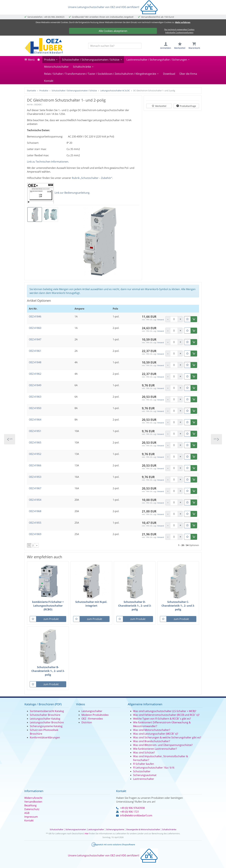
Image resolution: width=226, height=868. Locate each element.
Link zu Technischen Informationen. (48, 162)
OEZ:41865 (35, 442)
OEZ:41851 (35, 431)
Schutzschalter (142, 771)
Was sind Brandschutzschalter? (152, 741)
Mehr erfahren (183, 22)
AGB (27, 813)
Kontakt (49, 81)
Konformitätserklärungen (45, 737)
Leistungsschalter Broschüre (47, 722)
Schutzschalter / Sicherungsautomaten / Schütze (91, 60)
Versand (161, 320)
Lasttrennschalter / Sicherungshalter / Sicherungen (157, 60)
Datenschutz (32, 809)
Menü (31, 60)
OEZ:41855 (35, 523)
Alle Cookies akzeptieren (113, 31)
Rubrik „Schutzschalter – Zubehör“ (92, 178)
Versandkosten (33, 802)
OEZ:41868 (35, 511)
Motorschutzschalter (56, 67)
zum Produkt (51, 619)
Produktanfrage (188, 106)
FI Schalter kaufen (144, 764)
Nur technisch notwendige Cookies (179, 29)
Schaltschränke (82, 67)
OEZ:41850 (35, 408)
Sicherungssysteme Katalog (46, 726)
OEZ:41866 (35, 465)
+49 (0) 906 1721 (130, 812)
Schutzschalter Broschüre (45, 715)
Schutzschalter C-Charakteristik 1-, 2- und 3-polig (178, 606)
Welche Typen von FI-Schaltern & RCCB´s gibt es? (162, 719)
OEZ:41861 (35, 351)
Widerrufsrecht (33, 798)
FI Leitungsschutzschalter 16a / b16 (154, 768)
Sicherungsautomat (145, 775)
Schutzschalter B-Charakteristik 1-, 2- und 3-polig (48, 671)
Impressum (31, 817)
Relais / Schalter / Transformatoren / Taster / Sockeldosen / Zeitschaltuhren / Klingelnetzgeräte (100, 74)
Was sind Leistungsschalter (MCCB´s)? (156, 734)
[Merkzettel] (187, 319)
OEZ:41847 (35, 339)
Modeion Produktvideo (95, 715)
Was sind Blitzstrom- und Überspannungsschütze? (163, 745)
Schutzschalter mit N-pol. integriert (91, 604)
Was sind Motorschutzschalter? (152, 730)
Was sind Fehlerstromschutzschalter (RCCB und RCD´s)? (166, 715)
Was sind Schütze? (144, 753)
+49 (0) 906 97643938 (132, 808)
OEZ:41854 (35, 500)
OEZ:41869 (35, 534)
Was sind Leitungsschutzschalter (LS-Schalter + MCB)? (165, 711)
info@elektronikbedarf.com (136, 815)
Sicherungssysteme (115, 829)
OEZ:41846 (35, 316)
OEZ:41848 (35, 362)
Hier (87, 833)
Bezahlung (30, 805)
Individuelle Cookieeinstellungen (179, 33)
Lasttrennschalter (144, 779)
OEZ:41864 (35, 420)
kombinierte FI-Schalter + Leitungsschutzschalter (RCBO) (48, 606)
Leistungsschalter (92, 711)
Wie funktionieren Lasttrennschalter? (155, 749)
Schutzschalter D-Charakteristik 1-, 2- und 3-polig (135, 606)
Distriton (87, 722)
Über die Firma (188, 74)
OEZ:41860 (35, 328)
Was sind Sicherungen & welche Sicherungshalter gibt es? (167, 737)
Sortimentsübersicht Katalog (47, 711)
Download (169, 74)
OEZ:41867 (35, 488)
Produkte (50, 60)
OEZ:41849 (35, 385)
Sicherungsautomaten (76, 829)
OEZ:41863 (35, 397)
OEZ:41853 (35, 477)
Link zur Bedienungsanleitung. (72, 193)
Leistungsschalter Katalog (45, 719)
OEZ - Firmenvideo (92, 719)
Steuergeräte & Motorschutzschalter (143, 829)
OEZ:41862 (35, 374)
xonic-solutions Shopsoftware (121, 844)
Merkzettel (161, 106)
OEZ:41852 (35, 454)
